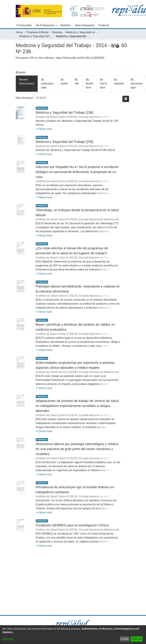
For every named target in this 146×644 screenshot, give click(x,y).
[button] (44, 129)
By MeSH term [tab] (90, 84)
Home (20, 32)
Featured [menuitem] (104, 25)
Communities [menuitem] (24, 25)
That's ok (137, 639)
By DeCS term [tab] (104, 84)
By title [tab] (77, 82)
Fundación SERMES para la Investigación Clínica (72, 525)
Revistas (57, 32)
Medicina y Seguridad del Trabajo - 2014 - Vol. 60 (36, 36)
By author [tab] (64, 82)
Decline (125, 639)
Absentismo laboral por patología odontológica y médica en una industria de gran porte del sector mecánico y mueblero (77, 449)
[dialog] (73, 635)
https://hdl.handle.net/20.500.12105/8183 (80, 58)
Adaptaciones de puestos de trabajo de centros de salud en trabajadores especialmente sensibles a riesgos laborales (77, 406)
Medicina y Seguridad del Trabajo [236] (65, 112)
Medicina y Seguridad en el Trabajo (83, 32)
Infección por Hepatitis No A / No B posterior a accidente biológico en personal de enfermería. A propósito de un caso (77, 172)
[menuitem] (46, 25)
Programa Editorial (38, 32)
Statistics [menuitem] (66, 25)
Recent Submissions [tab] (27, 82)
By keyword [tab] (119, 82)
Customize (8, 639)
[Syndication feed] (126, 99)
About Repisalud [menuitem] (85, 25)
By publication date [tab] (47, 84)
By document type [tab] (137, 84)
